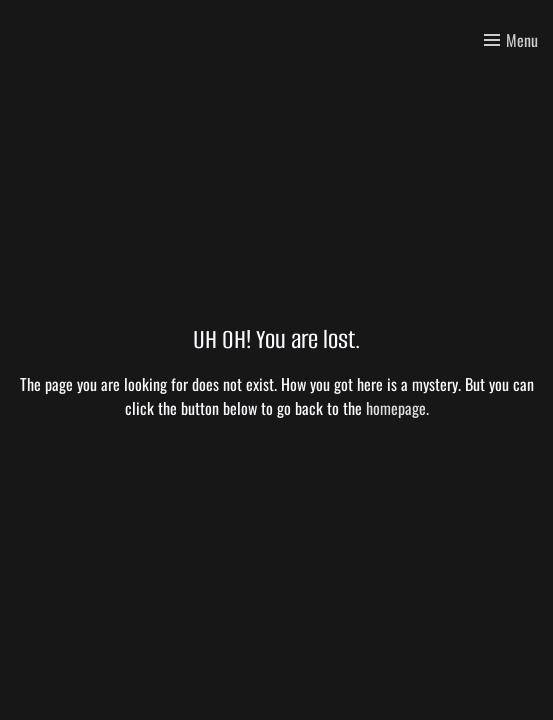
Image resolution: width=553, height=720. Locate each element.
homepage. (397, 408)
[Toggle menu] (511, 40)
